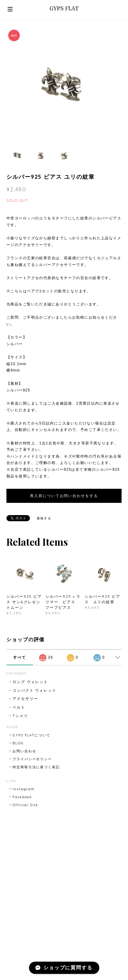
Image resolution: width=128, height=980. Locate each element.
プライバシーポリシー (32, 759)
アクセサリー (25, 699)
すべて (20, 657)
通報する (44, 518)
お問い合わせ (24, 751)
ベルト (19, 707)
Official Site (25, 805)
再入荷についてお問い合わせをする (64, 496)
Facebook (22, 797)
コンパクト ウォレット (35, 690)
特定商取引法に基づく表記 (36, 767)
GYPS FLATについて (31, 735)
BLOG (18, 743)
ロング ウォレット (30, 682)
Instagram (24, 789)
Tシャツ (20, 716)
